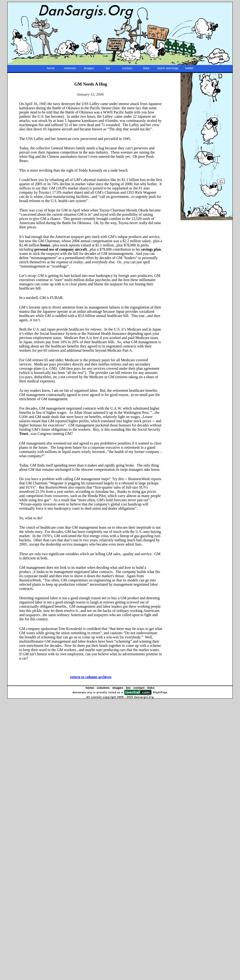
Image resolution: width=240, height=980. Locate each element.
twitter (189, 68)
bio (108, 68)
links (146, 68)
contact (127, 68)
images (89, 68)
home (51, 68)
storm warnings (168, 68)
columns (70, 68)
